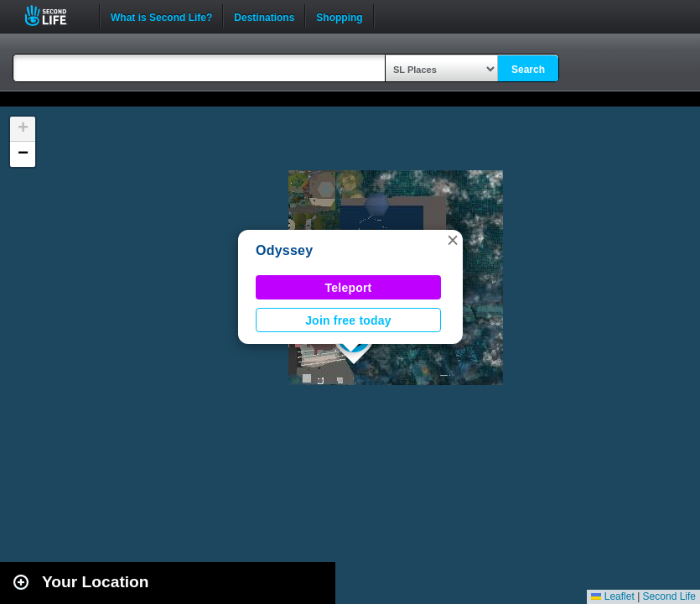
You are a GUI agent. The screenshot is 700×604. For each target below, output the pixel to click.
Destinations (264, 16)
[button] (453, 240)
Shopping (339, 16)
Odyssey (284, 250)
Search (528, 70)
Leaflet (612, 596)
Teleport (349, 288)
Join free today (348, 320)
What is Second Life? (161, 16)
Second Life (55, 16)
